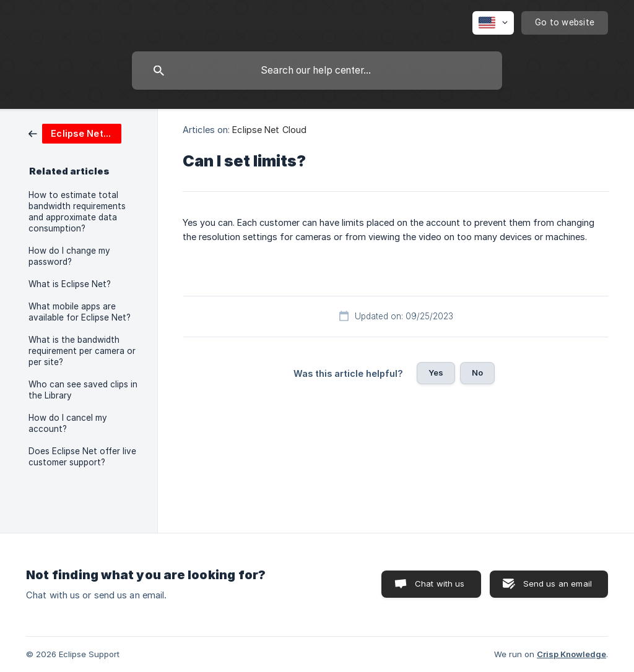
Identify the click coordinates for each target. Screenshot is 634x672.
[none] (493, 23)
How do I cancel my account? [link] (68, 423)
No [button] (477, 373)
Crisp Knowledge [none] (571, 654)
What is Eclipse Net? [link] (70, 284)
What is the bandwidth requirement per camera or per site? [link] (82, 351)
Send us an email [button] (558, 584)
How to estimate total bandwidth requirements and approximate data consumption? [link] (77, 212)
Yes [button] (436, 373)
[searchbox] (317, 71)
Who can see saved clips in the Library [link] (83, 390)
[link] (75, 133)
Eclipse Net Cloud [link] (269, 130)
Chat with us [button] (440, 584)
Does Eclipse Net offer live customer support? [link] (82, 457)
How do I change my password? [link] (69, 256)
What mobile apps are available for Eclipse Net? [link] (80, 312)
